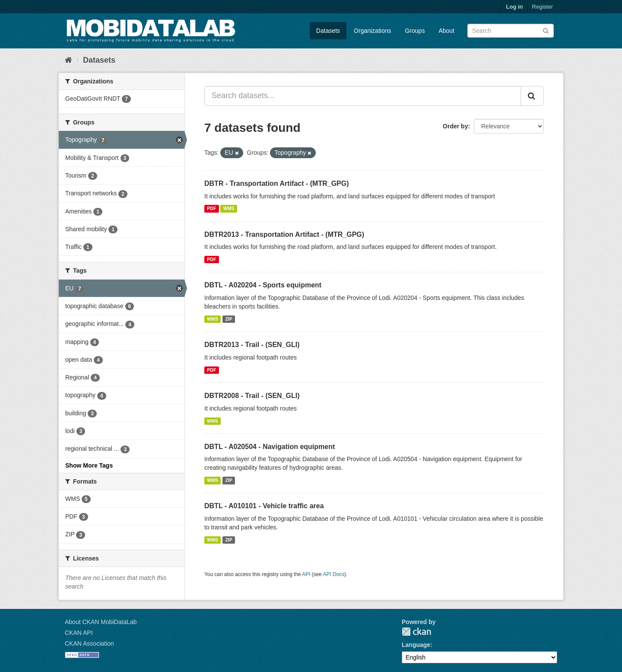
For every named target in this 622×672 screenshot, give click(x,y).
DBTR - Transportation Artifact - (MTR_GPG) (277, 183)
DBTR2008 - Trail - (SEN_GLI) (252, 396)
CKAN (416, 632)
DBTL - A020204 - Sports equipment (263, 285)
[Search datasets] (511, 31)
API (306, 574)
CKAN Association (89, 643)
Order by (455, 126)
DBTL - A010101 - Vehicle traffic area (264, 506)
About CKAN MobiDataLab (101, 622)
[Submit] (546, 30)
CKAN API (79, 633)
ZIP (228, 319)
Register (543, 7)
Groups (415, 31)
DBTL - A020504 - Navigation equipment (270, 447)
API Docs (334, 574)
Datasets (328, 31)
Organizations (372, 31)
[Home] (68, 60)
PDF (211, 209)
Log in (515, 7)
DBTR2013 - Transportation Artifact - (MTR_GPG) (284, 234)
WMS (229, 209)
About (446, 31)
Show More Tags (89, 465)
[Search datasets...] (363, 96)
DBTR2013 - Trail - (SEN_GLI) (252, 345)
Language (416, 645)
